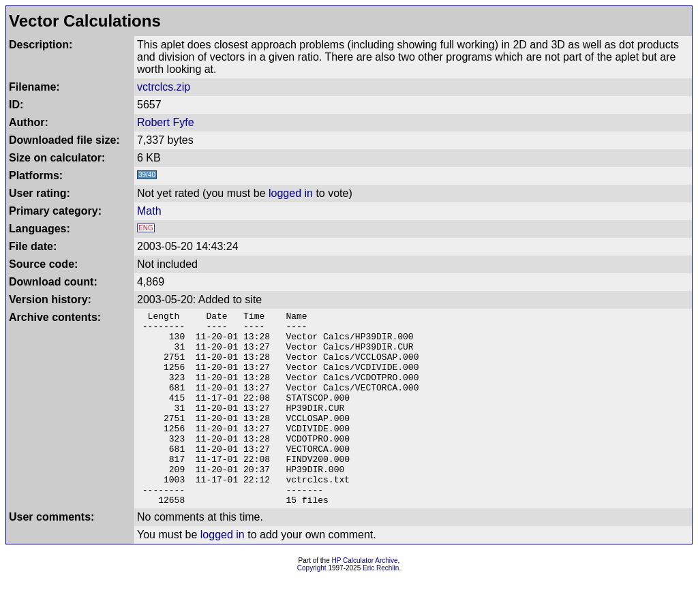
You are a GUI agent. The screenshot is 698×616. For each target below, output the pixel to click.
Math (149, 211)
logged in (291, 193)
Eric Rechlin (381, 607)
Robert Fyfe (166, 122)
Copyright (312, 607)
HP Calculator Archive (365, 599)
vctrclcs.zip (164, 87)
